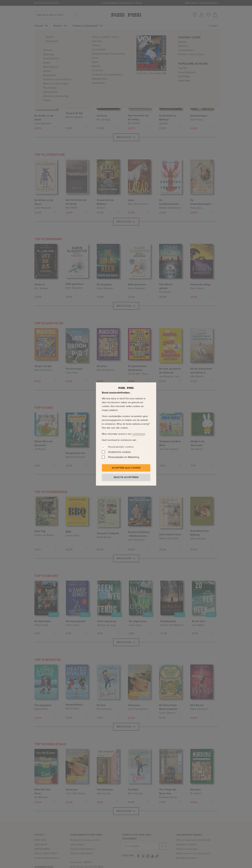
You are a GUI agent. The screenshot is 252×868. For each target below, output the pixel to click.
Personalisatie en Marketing (124, 457)
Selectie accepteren (126, 477)
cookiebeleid (138, 434)
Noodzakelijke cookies (121, 447)
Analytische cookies (119, 452)
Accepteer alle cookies (126, 468)
